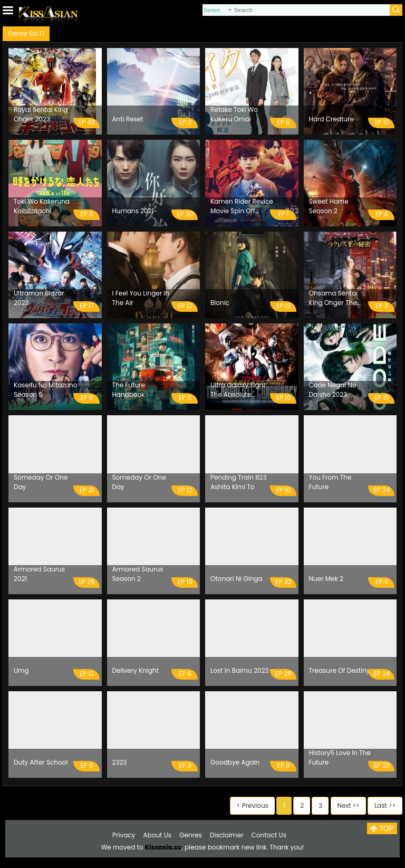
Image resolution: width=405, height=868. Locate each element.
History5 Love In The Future (340, 757)
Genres (191, 835)
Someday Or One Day (41, 482)
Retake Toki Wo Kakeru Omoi (234, 114)
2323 (120, 762)
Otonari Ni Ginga (237, 579)
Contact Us (269, 835)
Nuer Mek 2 (326, 579)
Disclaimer (226, 835)
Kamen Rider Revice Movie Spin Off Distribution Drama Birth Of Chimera (242, 206)
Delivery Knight (136, 670)
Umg (21, 670)
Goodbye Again (235, 762)
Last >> (385, 805)
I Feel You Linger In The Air (141, 298)
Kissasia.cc (163, 847)
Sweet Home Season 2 (329, 206)
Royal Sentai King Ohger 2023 (41, 114)
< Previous (253, 805)
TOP (382, 828)
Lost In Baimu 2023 (240, 670)
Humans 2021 (133, 211)
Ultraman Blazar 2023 (39, 298)
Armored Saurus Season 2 (138, 574)
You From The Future (330, 482)
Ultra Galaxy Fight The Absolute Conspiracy (238, 390)
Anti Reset (128, 119)
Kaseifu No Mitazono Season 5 (45, 390)
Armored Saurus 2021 (39, 574)
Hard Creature (331, 119)
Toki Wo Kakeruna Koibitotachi (42, 206)
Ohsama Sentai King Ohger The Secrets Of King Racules (334, 298)
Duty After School (41, 762)
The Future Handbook (129, 390)
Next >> (349, 805)
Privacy (124, 835)
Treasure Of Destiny (340, 670)
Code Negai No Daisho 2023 (333, 390)
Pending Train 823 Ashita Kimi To (239, 482)
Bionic (220, 303)
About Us (158, 835)
